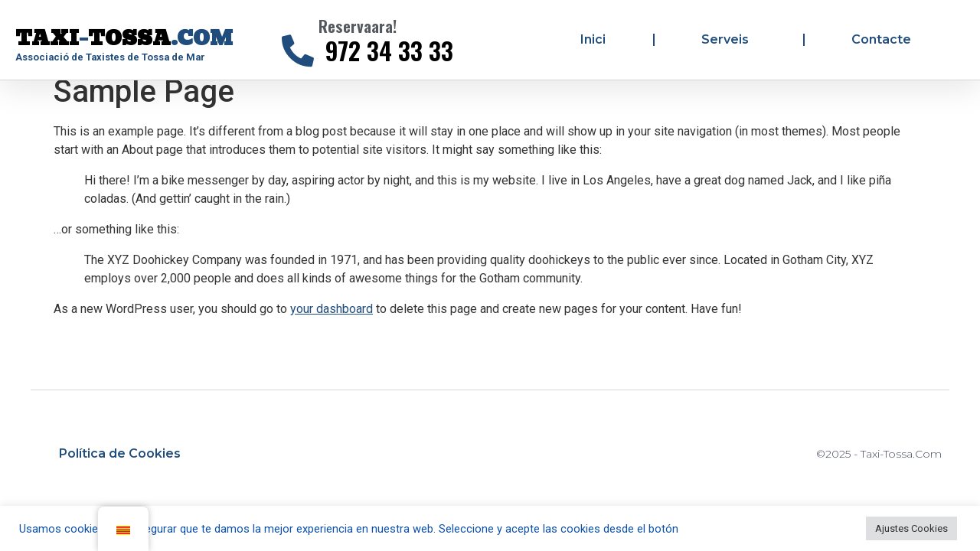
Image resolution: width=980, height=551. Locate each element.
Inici (593, 39)
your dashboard (332, 322)
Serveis (729, 40)
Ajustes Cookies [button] (911, 528)
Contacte (881, 39)
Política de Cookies (120, 466)
